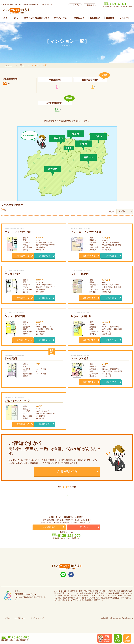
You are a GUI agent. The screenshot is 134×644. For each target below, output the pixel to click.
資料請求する (23, 256)
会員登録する (67, 471)
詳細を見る (45, 256)
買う (22, 65)
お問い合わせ (84, 527)
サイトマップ (37, 618)
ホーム (8, 65)
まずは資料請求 (49, 527)
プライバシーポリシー (15, 618)
